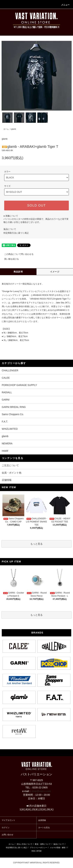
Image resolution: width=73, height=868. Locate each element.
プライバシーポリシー (38, 848)
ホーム (6, 129)
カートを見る (44, 827)
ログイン (6, 827)
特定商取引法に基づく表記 (16, 233)
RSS (33, 851)
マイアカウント (8, 820)
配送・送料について (43, 844)
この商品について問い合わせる (17, 254)
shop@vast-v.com (41, 791)
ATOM (39, 851)
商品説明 (18, 272)
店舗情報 (7, 480)
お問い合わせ (8, 835)
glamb (14, 129)
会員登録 (42, 820)
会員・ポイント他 (12, 473)
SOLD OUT (36, 205)
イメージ (55, 272)
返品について (10, 229)
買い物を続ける (9, 259)
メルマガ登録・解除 (58, 848)
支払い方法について (24, 844)
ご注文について (10, 465)
